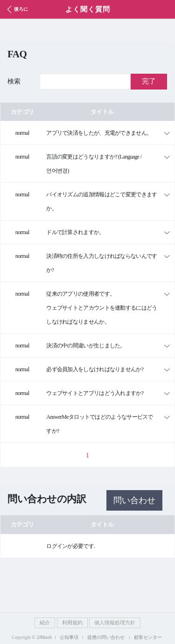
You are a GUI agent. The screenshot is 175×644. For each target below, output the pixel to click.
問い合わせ (134, 500)
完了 (149, 81)
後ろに (16, 9)
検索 (14, 81)
